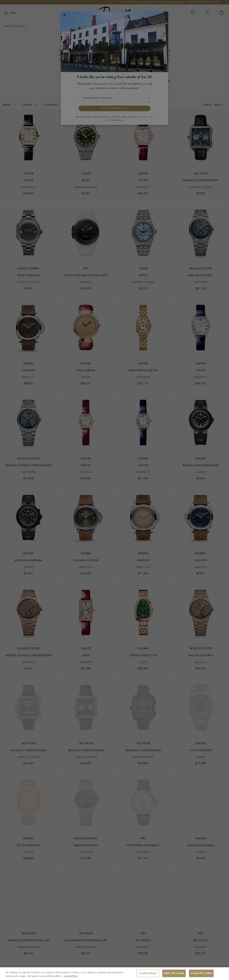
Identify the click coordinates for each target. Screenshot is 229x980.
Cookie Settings (148, 973)
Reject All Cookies (174, 973)
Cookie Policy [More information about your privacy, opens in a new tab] (71, 976)
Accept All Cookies (201, 973)
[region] (114, 974)
